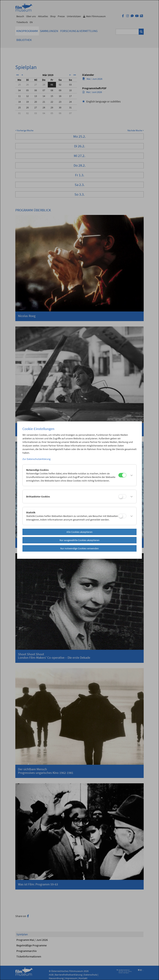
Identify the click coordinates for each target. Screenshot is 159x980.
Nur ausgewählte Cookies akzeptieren (79, 540)
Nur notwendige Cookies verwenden (79, 548)
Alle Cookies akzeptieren (79, 532)
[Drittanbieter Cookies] (122, 496)
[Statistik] (122, 516)
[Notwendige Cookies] (122, 475)
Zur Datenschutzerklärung (36, 459)
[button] (130, 475)
